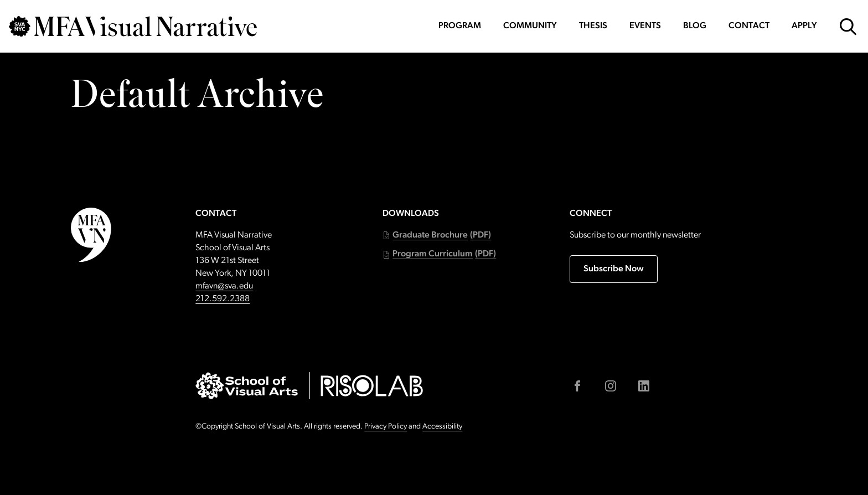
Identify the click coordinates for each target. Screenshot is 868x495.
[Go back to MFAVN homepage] (133, 26)
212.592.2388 (223, 299)
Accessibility (442, 427)
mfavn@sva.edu (224, 286)
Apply (804, 26)
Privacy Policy (386, 427)
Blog (695, 26)
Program (460, 26)
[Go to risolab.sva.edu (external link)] (372, 386)
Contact (749, 26)
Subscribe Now (614, 269)
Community (530, 26)
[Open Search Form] (848, 27)
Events (645, 26)
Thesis (593, 26)
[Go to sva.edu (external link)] (247, 386)
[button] (437, 236)
